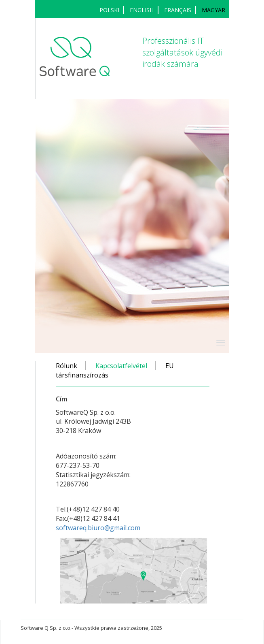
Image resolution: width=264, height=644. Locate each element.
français (178, 10)
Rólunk (67, 366)
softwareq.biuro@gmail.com (98, 528)
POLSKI (109, 10)
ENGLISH (142, 10)
